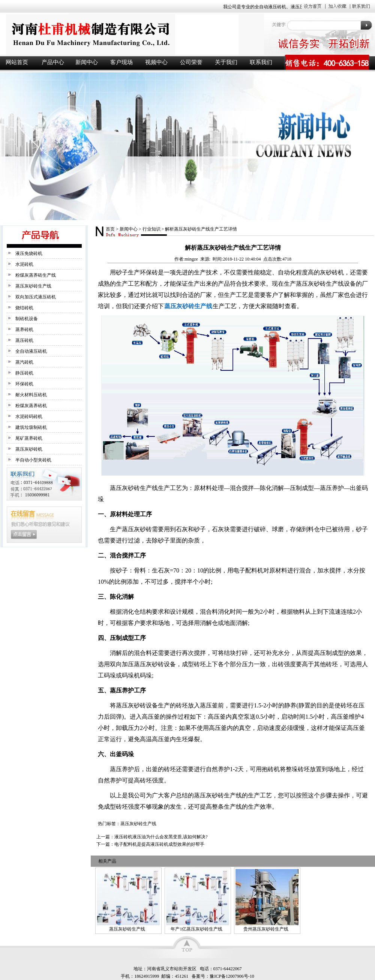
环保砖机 (24, 384)
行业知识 (151, 229)
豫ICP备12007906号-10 (232, 976)
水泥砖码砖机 (29, 417)
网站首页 (17, 62)
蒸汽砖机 (24, 362)
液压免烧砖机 (29, 253)
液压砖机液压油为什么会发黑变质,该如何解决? (161, 837)
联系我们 (261, 62)
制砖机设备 (27, 319)
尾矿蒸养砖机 (29, 438)
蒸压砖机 (24, 340)
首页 (110, 229)
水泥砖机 (24, 264)
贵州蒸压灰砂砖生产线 (266, 929)
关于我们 (226, 62)
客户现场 (121, 62)
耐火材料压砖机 (31, 395)
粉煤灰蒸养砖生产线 (36, 275)
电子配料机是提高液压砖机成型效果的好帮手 (159, 844)
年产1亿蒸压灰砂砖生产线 (196, 929)
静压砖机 (24, 373)
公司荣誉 (191, 62)
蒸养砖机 (24, 330)
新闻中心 (87, 62)
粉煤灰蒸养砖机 (31, 406)
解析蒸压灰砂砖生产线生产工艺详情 (201, 229)
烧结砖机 (24, 308)
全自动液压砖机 (31, 351)
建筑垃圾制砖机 (31, 427)
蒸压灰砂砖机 (29, 449)
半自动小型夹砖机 (33, 460)
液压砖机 (131, 34)
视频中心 (156, 62)
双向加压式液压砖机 (36, 297)
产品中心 (53, 62)
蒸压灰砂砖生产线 (33, 286)
